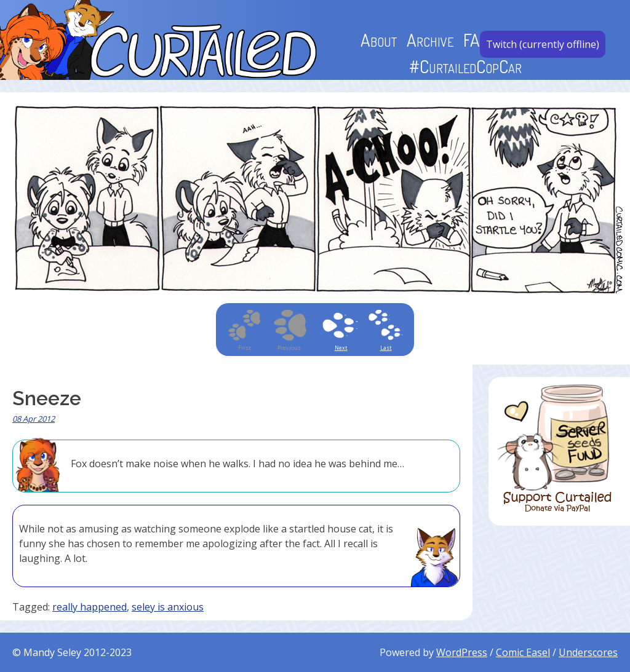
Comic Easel (523, 652)
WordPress (462, 652)
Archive (430, 40)
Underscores (588, 652)
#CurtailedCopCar (465, 66)
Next (341, 348)
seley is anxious (168, 607)
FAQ (476, 40)
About (379, 40)
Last (386, 348)
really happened (90, 607)
